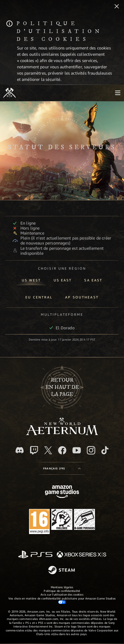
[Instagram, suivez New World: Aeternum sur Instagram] (91, 450)
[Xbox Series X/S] (81, 555)
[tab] (31, 279)
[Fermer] (117, 7)
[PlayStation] (35, 555)
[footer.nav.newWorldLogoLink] (62, 434)
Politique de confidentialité (62, 591)
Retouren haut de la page (62, 387)
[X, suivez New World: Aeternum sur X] (48, 450)
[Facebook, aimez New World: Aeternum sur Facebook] (62, 450)
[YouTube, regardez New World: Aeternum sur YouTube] (77, 450)
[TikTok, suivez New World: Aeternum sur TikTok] (105, 450)
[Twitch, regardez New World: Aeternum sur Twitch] (34, 450)
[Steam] (62, 570)
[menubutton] (118, 93)
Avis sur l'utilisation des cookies (62, 594)
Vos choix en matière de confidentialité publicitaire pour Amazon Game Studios (62, 600)
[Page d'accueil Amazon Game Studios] (62, 492)
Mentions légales (62, 587)
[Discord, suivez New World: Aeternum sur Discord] (20, 450)
